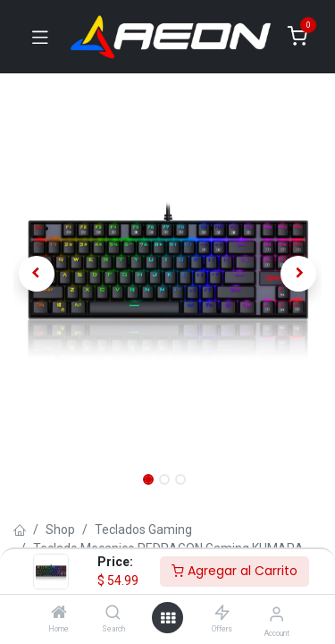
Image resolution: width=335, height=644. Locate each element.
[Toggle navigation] (40, 37)
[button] (37, 274)
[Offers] (222, 614)
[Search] (113, 614)
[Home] (59, 614)
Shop (60, 530)
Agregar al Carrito (234, 571)
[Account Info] (276, 614)
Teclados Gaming (143, 530)
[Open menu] (168, 618)
